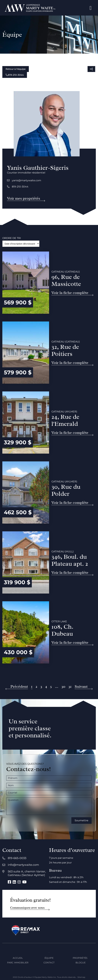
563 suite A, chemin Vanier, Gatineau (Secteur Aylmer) (27, 873)
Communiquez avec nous (27, 908)
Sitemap (81, 977)
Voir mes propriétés (24, 198)
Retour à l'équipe (16, 69)
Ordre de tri (12, 238)
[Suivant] (83, 687)
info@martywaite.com (23, 865)
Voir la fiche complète (70, 293)
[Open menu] (91, 8)
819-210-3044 (15, 75)
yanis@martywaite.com (24, 180)
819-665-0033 (17, 858)
